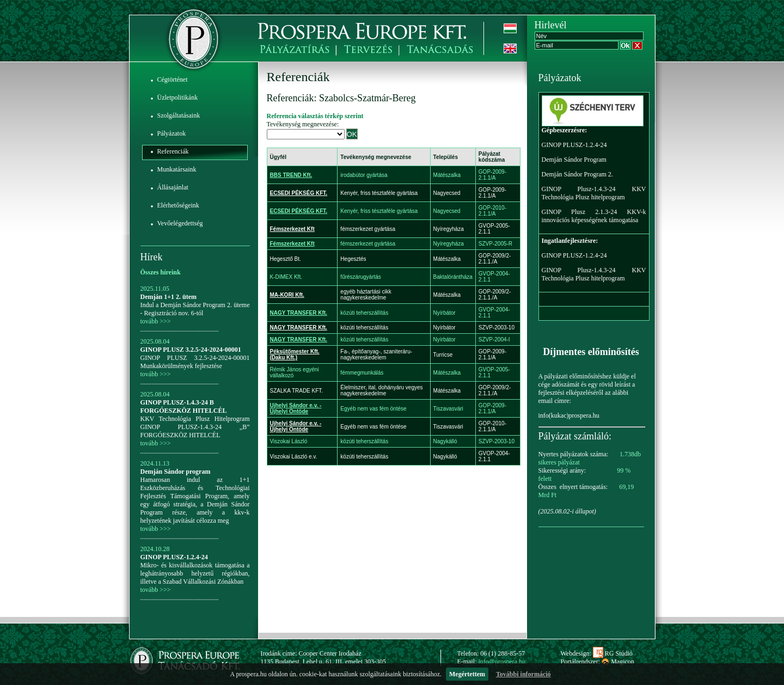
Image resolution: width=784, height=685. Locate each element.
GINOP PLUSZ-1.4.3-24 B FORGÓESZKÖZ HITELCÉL (184, 406)
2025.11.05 (155, 289)
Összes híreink (161, 272)
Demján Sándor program (176, 472)
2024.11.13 (155, 463)
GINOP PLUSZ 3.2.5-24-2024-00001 (191, 350)
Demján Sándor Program (574, 160)
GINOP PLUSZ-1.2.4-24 (174, 557)
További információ (523, 674)
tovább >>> (156, 321)
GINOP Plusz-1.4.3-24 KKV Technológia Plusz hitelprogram (594, 193)
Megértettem (467, 674)
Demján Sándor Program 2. (577, 174)
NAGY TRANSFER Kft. (299, 313)
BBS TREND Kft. (291, 175)
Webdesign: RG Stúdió (597, 653)
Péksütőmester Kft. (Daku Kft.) (295, 354)
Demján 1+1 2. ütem (169, 297)
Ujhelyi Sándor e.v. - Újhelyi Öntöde (296, 408)
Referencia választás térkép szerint (315, 116)
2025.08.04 (155, 341)
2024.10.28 (155, 549)
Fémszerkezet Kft (292, 229)
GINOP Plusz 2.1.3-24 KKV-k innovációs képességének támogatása (594, 216)
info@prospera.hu (502, 662)
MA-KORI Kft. (287, 295)
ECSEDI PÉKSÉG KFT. (299, 193)
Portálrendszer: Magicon (598, 662)
